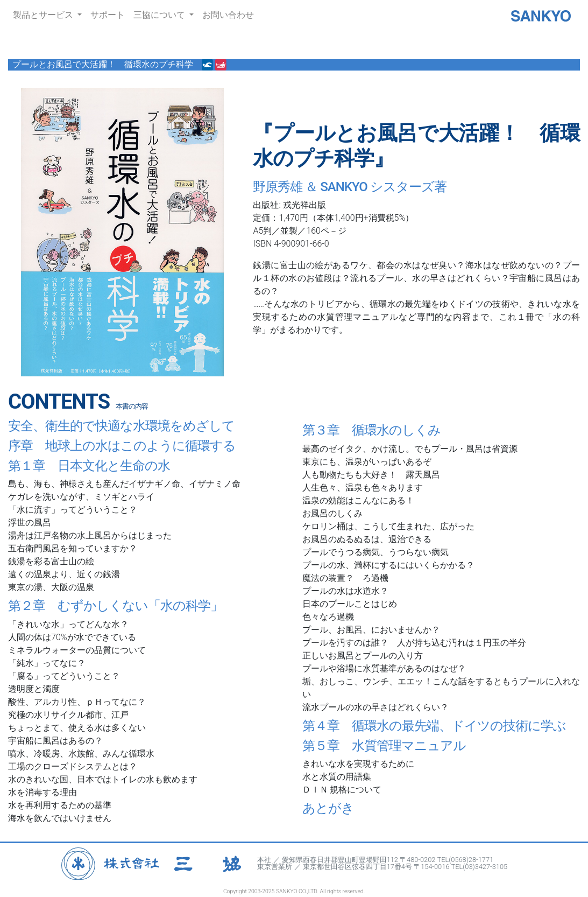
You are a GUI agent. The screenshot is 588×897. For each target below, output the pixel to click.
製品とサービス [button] (44, 15)
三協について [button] (160, 15)
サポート (108, 15)
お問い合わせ (228, 15)
